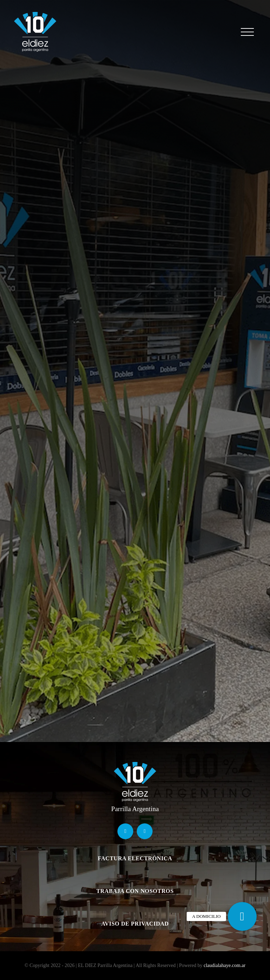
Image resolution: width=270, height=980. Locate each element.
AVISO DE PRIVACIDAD (135, 924)
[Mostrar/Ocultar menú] (247, 32)
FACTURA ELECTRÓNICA (135, 858)
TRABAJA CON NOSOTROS (135, 891)
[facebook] (125, 831)
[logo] (135, 764)
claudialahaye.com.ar (224, 965)
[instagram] (145, 831)
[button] (242, 916)
